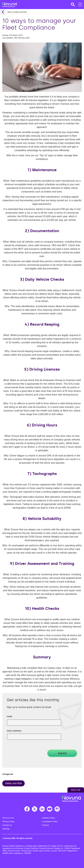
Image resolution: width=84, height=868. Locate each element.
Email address (14, 731)
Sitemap (6, 829)
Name (10, 717)
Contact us (7, 825)
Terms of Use (8, 818)
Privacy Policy (9, 821)
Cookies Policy (48, 818)
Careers (45, 825)
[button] (73, 5)
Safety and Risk (13, 783)
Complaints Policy (50, 821)
